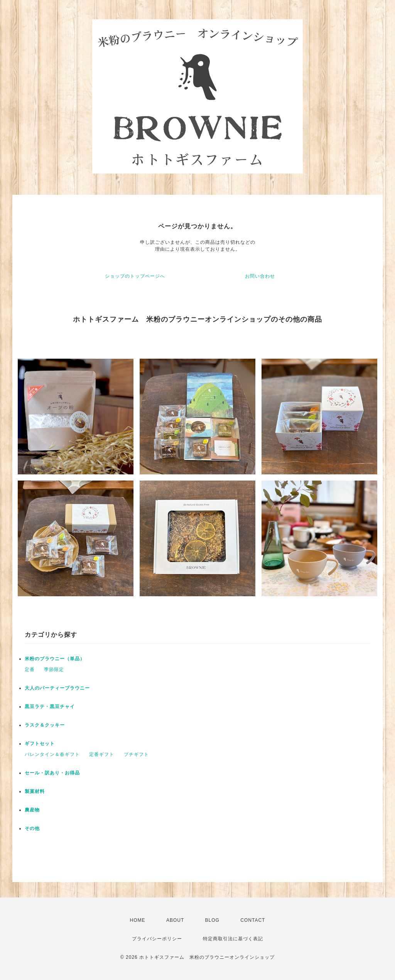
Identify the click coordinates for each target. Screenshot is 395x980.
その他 (32, 828)
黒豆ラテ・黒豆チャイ (50, 707)
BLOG (212, 920)
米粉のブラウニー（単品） (55, 659)
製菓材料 (35, 791)
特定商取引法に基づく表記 (233, 939)
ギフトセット (40, 744)
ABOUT (175, 920)
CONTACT (253, 920)
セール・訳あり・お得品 (52, 773)
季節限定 (54, 670)
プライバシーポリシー (157, 939)
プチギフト (136, 754)
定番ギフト (102, 754)
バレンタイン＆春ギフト (52, 754)
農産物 (32, 810)
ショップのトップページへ (135, 276)
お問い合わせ (260, 276)
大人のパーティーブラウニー (57, 688)
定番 (30, 670)
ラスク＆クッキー (45, 725)
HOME (138, 920)
